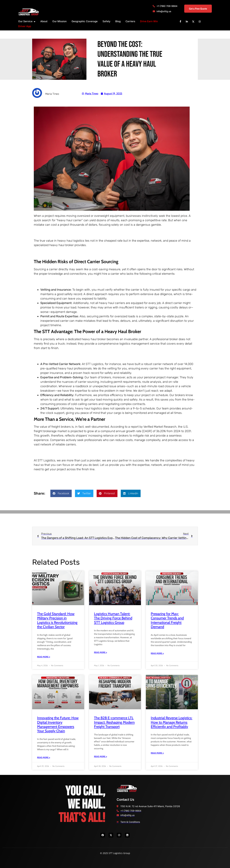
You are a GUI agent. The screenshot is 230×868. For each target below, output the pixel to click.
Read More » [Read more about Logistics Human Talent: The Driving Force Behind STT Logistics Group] (100, 652)
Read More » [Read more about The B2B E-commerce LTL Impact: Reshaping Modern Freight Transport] (100, 756)
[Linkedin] (187, 21)
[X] (193, 21)
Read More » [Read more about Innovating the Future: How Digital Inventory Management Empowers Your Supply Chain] (44, 757)
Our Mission (59, 21)
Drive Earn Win (149, 21)
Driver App (25, 26)
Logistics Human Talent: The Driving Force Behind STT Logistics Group (113, 618)
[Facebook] (180, 21)
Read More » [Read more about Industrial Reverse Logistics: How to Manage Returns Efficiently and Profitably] (157, 753)
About (44, 21)
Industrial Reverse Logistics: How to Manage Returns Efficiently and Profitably (172, 722)
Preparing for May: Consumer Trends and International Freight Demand (167, 620)
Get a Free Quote (196, 9)
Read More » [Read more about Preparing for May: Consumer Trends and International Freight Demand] (157, 653)
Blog (118, 21)
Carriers (130, 21)
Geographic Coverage (85, 21)
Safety (106, 21)
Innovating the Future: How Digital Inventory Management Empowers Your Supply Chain (58, 724)
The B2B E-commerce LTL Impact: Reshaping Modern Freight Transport (114, 722)
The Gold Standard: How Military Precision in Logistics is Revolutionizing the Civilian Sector (57, 620)
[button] (61, 493)
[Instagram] (200, 21)
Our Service (27, 21)
